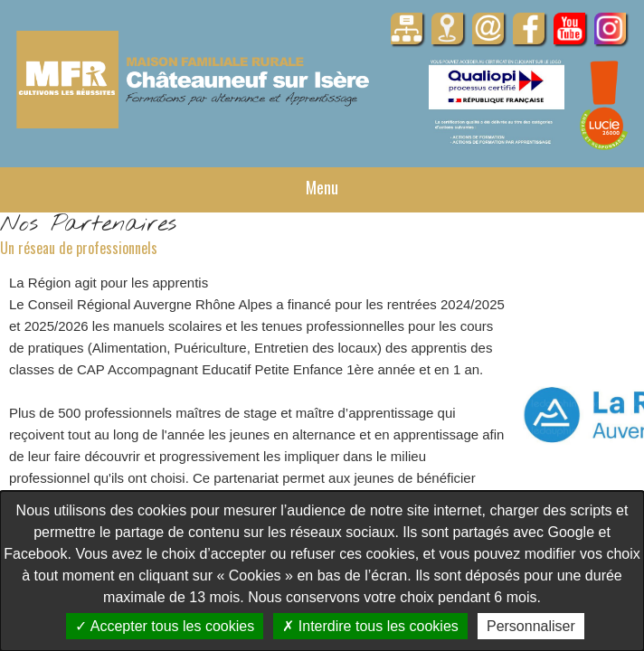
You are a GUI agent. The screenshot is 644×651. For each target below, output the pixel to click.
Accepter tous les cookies (165, 626)
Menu (322, 187)
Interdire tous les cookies (370, 626)
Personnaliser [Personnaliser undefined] (531, 626)
